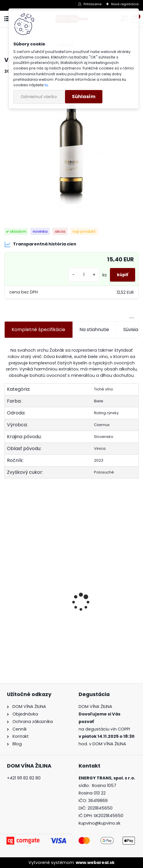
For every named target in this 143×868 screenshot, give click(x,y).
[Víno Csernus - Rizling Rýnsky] (71, 146)
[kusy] (84, 275)
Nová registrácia (125, 4)
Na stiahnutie (94, 330)
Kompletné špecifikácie (38, 330)
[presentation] (8, 592)
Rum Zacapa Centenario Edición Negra (36, 619)
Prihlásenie (93, 4)
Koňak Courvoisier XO (102, 618)
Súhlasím (84, 97)
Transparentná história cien (40, 244)
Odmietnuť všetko (39, 97)
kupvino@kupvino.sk (99, 823)
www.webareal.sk (95, 863)
